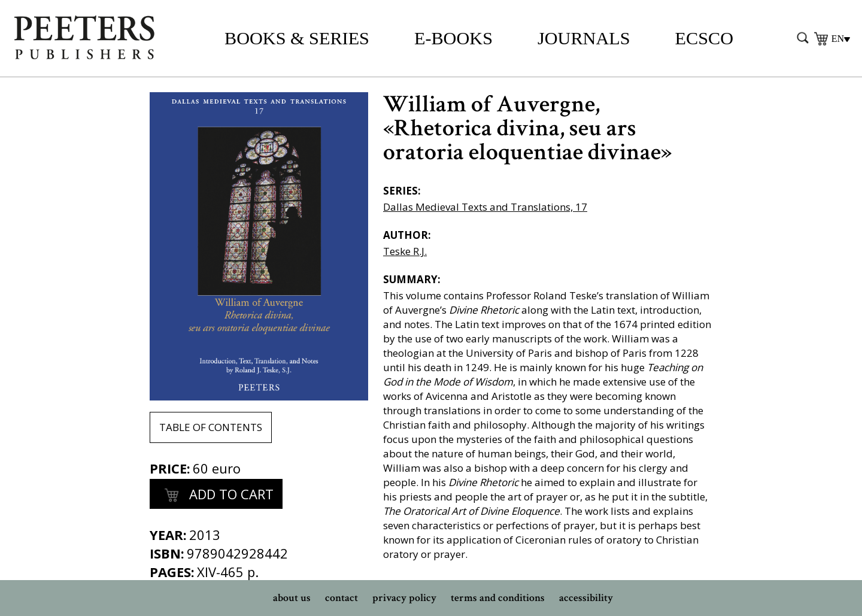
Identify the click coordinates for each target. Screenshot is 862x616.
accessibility (586, 598)
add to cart (216, 496)
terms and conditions (498, 598)
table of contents (211, 427)
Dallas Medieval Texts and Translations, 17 (485, 207)
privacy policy (404, 598)
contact (342, 598)
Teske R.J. (405, 251)
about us (292, 598)
